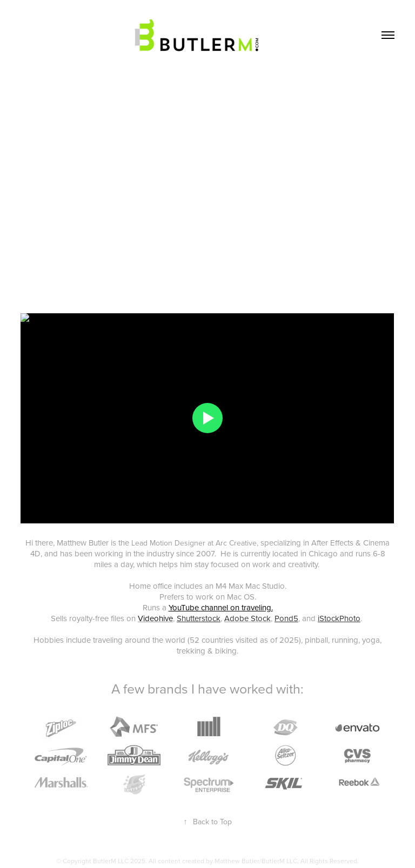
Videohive (155, 618)
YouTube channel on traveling (220, 607)
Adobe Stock (247, 618)
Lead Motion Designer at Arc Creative (194, 543)
